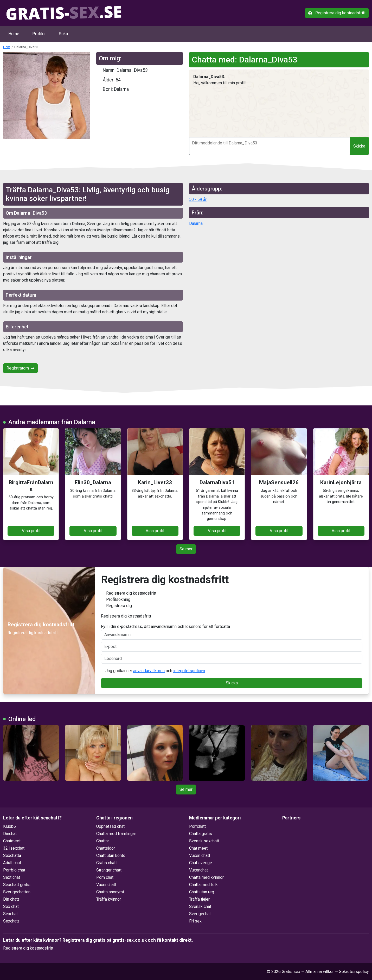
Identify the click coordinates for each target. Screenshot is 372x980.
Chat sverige (201, 863)
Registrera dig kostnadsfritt (337, 13)
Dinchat (10, 834)
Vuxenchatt (106, 885)
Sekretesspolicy (354, 972)
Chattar (103, 841)
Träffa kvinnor (109, 899)
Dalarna (196, 223)
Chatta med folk (203, 885)
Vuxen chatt (200, 855)
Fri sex (195, 921)
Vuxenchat (198, 870)
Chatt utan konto (111, 855)
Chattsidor (106, 848)
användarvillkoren (149, 671)
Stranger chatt (109, 870)
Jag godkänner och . (153, 671)
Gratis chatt (107, 863)
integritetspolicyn (189, 671)
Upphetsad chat (110, 826)
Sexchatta (12, 855)
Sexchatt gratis (17, 885)
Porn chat (105, 877)
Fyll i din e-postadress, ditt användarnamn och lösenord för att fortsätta (232, 632)
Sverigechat (200, 914)
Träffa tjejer (199, 899)
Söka (63, 34)
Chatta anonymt (110, 892)
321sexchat (14, 848)
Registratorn (20, 368)
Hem (7, 47)
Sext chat (12, 877)
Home (14, 34)
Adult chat (12, 863)
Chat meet (198, 848)
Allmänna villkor (320, 972)
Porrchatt (197, 826)
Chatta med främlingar (116, 834)
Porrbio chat (14, 870)
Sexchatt (11, 921)
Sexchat (10, 914)
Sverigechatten (17, 892)
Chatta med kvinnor (206, 877)
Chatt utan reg (202, 892)
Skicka (359, 146)
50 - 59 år (198, 199)
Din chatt (11, 899)
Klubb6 (9, 826)
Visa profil (31, 531)
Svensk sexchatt (204, 841)
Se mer (186, 549)
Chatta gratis (201, 834)
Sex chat (11, 906)
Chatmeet (12, 841)
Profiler (39, 34)
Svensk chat (200, 906)
